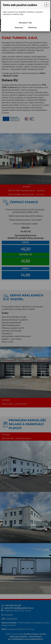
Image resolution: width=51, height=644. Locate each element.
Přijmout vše (25, 23)
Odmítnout (32, 27)
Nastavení (19, 27)
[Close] (46, 5)
